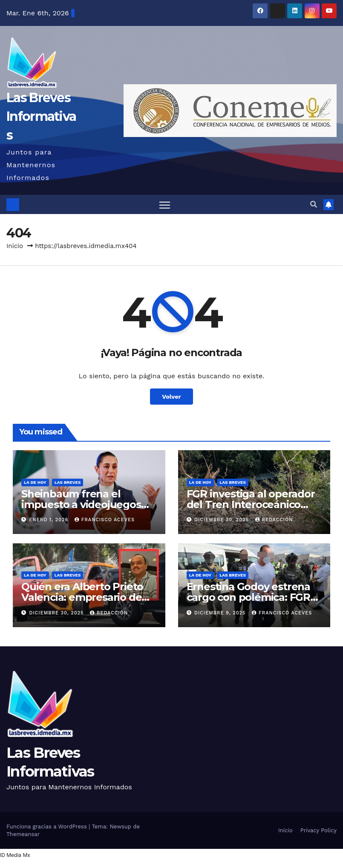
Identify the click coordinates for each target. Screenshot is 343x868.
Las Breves (68, 482)
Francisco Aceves (105, 520)
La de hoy (35, 482)
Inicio (15, 246)
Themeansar (23, 834)
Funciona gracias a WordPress (48, 827)
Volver (171, 397)
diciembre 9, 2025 (221, 613)
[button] (314, 204)
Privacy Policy (318, 830)
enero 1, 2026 (50, 520)
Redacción (274, 520)
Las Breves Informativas (41, 116)
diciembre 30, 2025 (222, 520)
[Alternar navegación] (165, 204)
